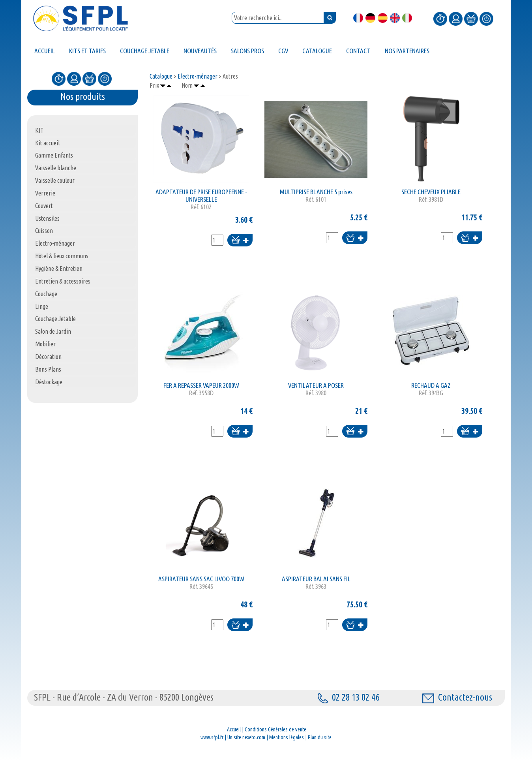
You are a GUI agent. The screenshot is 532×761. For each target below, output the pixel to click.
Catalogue (161, 76)
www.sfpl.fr (212, 737)
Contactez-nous (457, 697)
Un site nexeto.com (246, 737)
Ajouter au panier (240, 241)
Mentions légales (287, 737)
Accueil (234, 729)
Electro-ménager (198, 76)
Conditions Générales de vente (275, 729)
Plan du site (320, 737)
